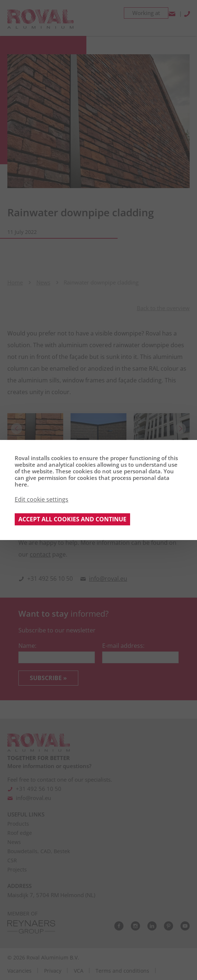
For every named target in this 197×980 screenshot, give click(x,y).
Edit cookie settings (42, 499)
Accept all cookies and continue (72, 519)
